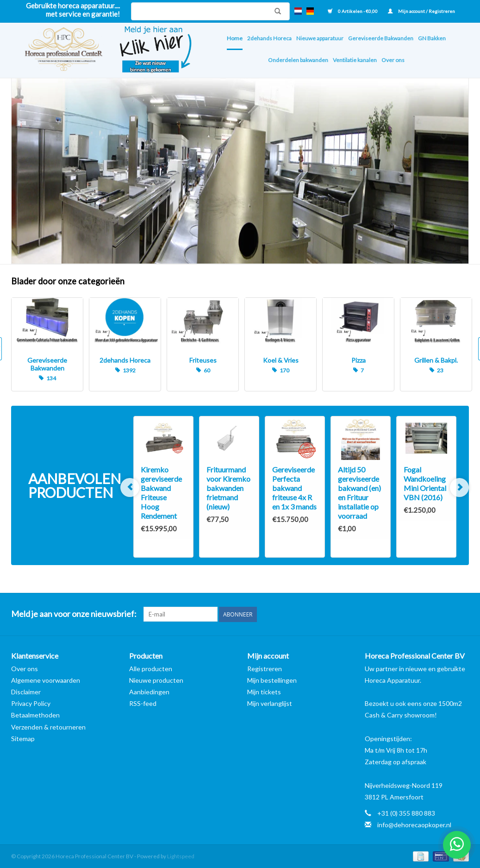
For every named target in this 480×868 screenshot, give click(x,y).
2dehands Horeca (269, 38)
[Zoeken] (210, 11)
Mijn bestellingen (272, 680)
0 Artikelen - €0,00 (353, 11)
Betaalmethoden (35, 715)
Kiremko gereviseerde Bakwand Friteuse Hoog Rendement (161, 493)
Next (459, 487)
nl (298, 11)
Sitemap (23, 739)
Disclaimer (26, 692)
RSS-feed (143, 703)
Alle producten (151, 669)
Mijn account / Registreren (421, 11)
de (310, 11)
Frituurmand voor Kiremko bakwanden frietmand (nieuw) (228, 488)
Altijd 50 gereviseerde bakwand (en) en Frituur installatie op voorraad (359, 493)
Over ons (393, 60)
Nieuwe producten (156, 680)
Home (235, 38)
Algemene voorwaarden (46, 680)
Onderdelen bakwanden (298, 60)
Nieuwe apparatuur (320, 38)
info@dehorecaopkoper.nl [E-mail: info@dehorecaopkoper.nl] (414, 825)
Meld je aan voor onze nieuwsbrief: (74, 614)
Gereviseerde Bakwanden (381, 38)
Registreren (265, 669)
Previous (130, 487)
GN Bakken (432, 38)
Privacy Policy (31, 703)
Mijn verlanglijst (270, 703)
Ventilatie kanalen (355, 60)
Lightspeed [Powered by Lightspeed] (181, 856)
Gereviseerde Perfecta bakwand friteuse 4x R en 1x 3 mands (294, 488)
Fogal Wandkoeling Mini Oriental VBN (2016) (425, 483)
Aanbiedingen (149, 692)
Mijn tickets (264, 692)
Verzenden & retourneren (48, 727)
